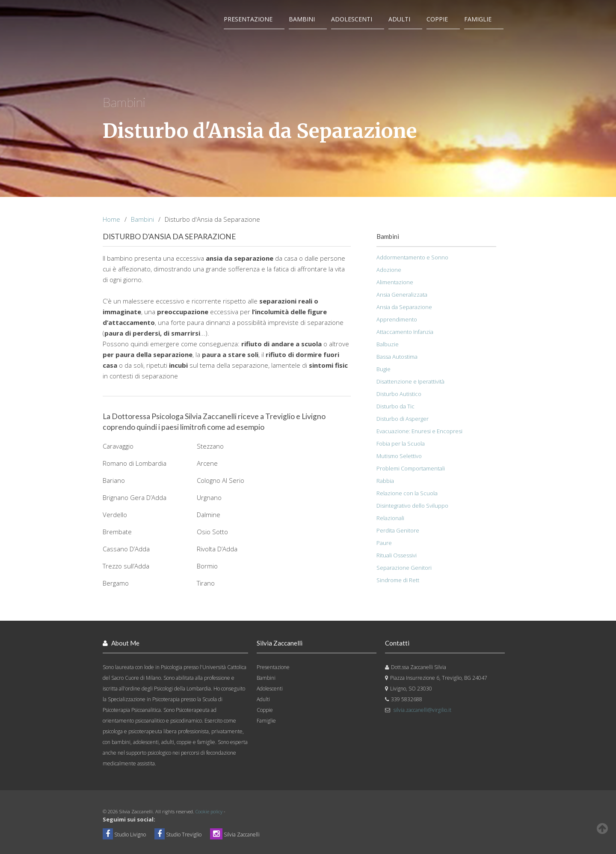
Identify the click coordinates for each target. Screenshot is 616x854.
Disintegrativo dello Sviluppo (412, 506)
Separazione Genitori (404, 568)
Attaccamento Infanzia (405, 332)
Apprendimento (397, 319)
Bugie (384, 369)
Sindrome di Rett (398, 580)
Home (111, 219)
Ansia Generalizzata (402, 295)
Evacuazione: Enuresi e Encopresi (419, 431)
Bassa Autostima (397, 357)
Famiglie (478, 19)
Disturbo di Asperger (403, 419)
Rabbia (385, 481)
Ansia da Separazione (404, 307)
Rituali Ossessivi (397, 555)
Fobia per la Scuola (401, 443)
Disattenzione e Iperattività (410, 381)
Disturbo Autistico (399, 394)
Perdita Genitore (398, 530)
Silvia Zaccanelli (235, 835)
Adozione (389, 270)
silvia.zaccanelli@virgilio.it (422, 710)
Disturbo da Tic (395, 406)
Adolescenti (352, 19)
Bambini (302, 19)
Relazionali (390, 518)
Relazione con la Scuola (407, 493)
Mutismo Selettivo (399, 456)
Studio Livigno (124, 835)
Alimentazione (395, 282)
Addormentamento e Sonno (412, 257)
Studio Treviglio (178, 835)
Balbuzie (388, 344)
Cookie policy (209, 811)
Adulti (399, 19)
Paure (384, 543)
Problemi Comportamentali (411, 468)
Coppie (437, 19)
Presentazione (248, 19)
